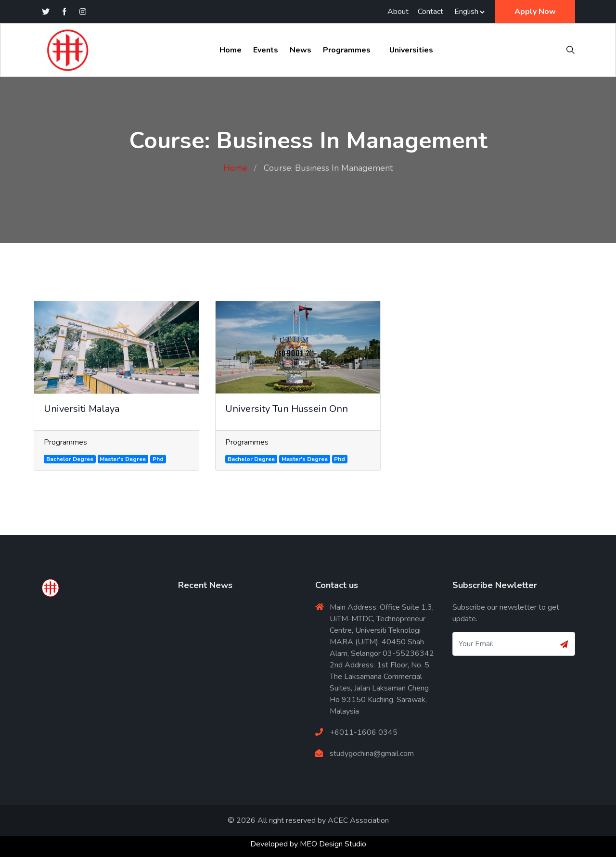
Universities (411, 50)
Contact (430, 12)
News (301, 50)
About (398, 12)
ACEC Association (358, 820)
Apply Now (535, 12)
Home (231, 50)
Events (266, 50)
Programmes (347, 50)
